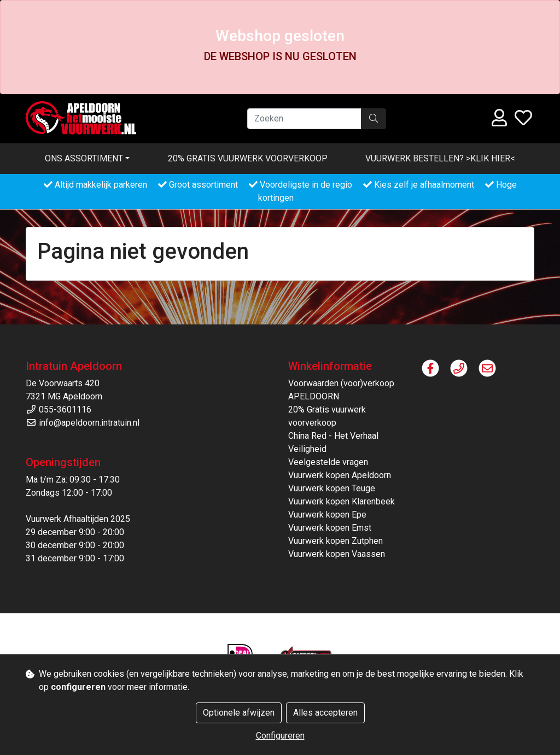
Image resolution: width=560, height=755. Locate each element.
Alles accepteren (325, 713)
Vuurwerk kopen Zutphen (336, 541)
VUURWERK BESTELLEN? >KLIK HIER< (440, 158)
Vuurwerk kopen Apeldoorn (340, 475)
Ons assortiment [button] (84, 158)
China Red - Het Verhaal (333, 436)
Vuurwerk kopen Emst (330, 528)
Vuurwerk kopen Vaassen (337, 554)
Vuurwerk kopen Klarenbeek (342, 501)
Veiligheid (307, 449)
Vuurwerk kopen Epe (327, 515)
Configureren (280, 736)
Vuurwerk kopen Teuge (332, 488)
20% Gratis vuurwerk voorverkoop (248, 158)
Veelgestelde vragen (328, 462)
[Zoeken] (304, 119)
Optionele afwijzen (239, 713)
